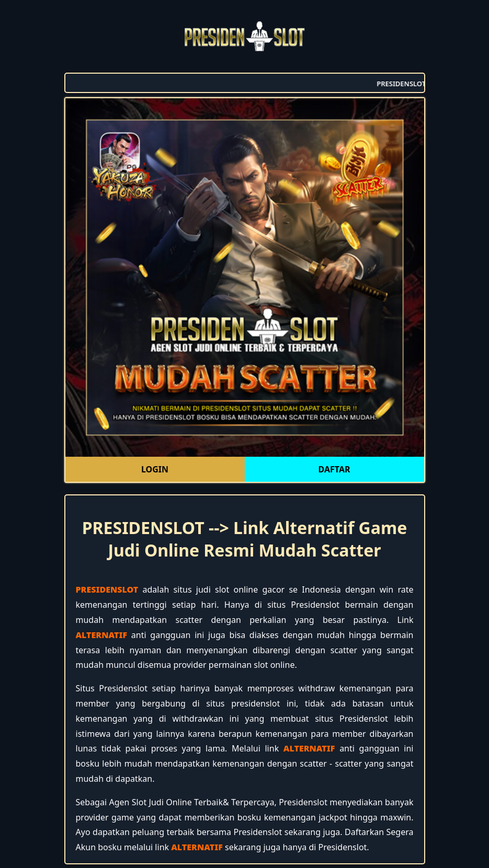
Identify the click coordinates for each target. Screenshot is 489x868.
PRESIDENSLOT (107, 589)
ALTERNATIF (102, 635)
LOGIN (155, 469)
